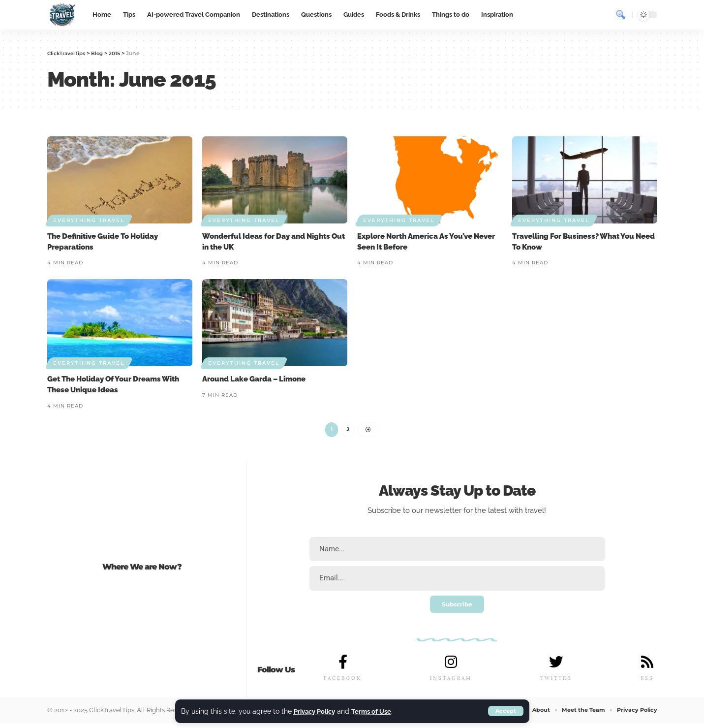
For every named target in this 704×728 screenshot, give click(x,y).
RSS (647, 683)
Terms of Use (377, 711)
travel (535, 512)
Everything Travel (89, 220)
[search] (621, 15)
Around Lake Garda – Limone (254, 379)
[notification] (603, 15)
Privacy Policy (317, 711)
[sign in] (585, 15)
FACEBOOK (343, 683)
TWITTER (555, 683)
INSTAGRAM (451, 683)
